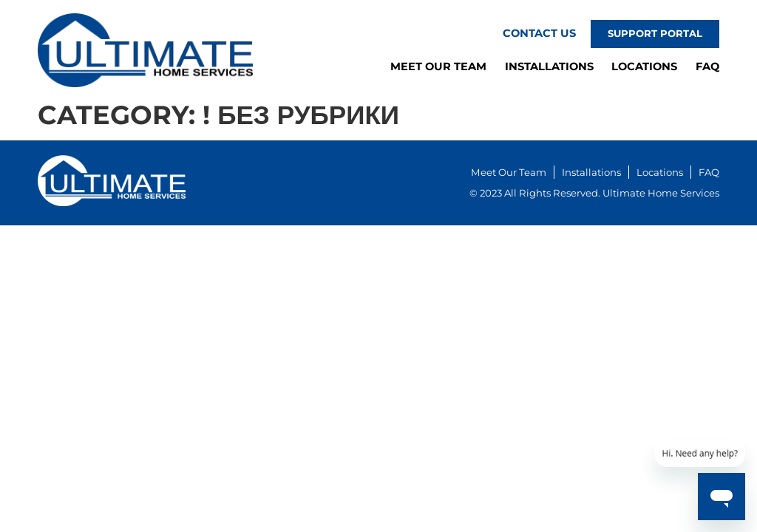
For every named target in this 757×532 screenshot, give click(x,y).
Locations (644, 66)
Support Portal (655, 33)
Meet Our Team (438, 66)
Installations (549, 66)
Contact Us (539, 33)
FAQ (707, 66)
